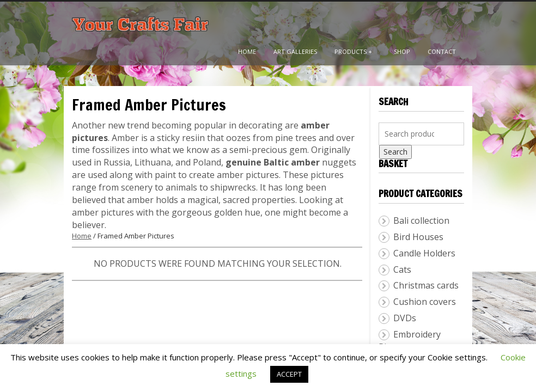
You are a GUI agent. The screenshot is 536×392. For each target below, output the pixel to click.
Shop (402, 51)
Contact (442, 51)
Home (247, 51)
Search (395, 152)
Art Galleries (295, 51)
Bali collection (421, 220)
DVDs (405, 318)
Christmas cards (426, 285)
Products (353, 51)
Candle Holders (424, 253)
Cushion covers (425, 302)
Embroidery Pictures (410, 341)
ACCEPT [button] (289, 374)
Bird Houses (418, 237)
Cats (402, 269)
